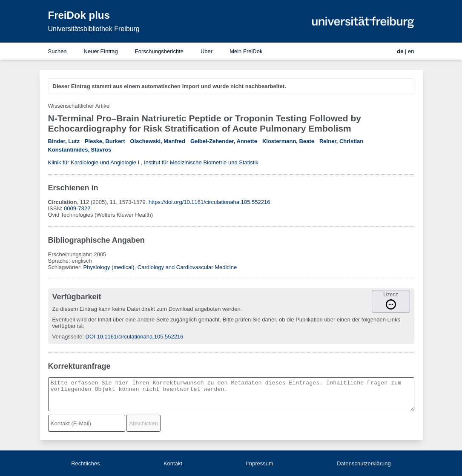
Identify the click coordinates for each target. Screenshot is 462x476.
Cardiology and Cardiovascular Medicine (187, 267)
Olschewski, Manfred (158, 141)
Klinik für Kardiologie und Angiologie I (94, 162)
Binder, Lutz (64, 141)
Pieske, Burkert (105, 141)
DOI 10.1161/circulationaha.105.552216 (135, 337)
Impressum (259, 463)
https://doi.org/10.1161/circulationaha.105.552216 (209, 202)
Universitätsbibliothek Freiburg (94, 29)
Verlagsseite (67, 337)
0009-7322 (77, 208)
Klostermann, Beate (288, 141)
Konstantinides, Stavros (80, 150)
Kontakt (173, 463)
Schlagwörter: (66, 267)
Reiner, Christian (341, 141)
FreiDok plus (79, 15)
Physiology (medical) (109, 267)
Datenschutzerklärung (364, 463)
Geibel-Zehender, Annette (224, 141)
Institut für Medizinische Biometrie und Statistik (201, 162)
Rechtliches (85, 463)
